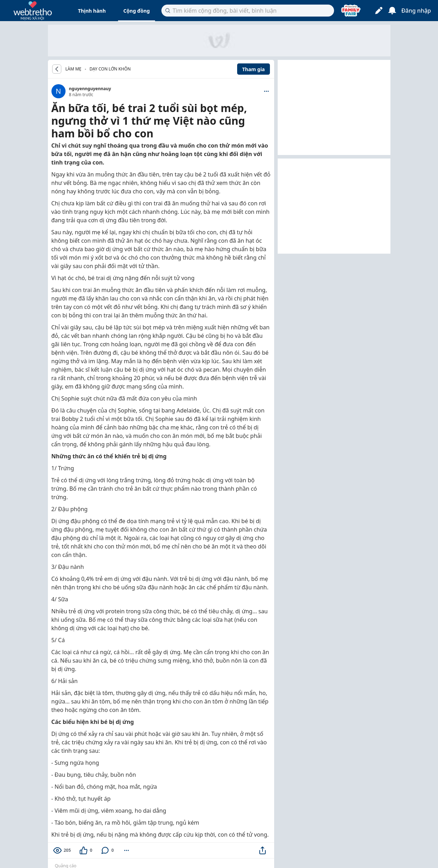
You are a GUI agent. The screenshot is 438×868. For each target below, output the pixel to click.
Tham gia (253, 69)
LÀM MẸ (74, 69)
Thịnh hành (92, 11)
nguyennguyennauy (90, 89)
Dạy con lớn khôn (110, 69)
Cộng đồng (137, 11)
